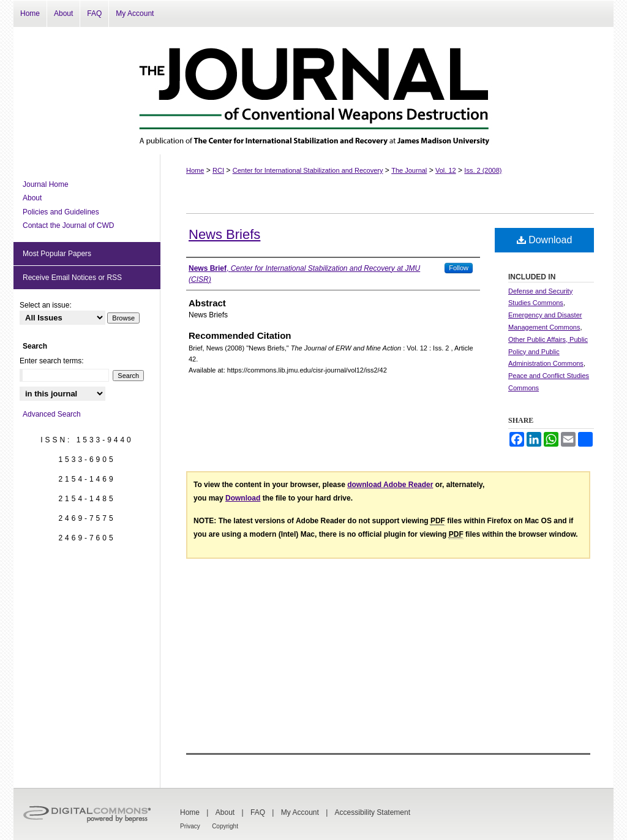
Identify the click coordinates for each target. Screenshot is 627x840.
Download (545, 240)
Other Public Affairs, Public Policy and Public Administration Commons (548, 352)
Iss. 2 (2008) (483, 170)
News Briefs (224, 234)
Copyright (225, 826)
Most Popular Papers (57, 254)
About (32, 198)
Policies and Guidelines (61, 212)
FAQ (258, 812)
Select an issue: (46, 305)
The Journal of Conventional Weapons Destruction (313, 91)
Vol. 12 (446, 170)
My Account (300, 812)
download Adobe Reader (390, 485)
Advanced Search (52, 414)
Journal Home (46, 184)
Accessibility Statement (373, 812)
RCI (218, 170)
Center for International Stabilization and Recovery (308, 170)
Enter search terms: (52, 361)
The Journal (409, 170)
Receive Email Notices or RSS (72, 278)
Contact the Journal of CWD (68, 225)
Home (195, 170)
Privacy (190, 826)
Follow (459, 268)
